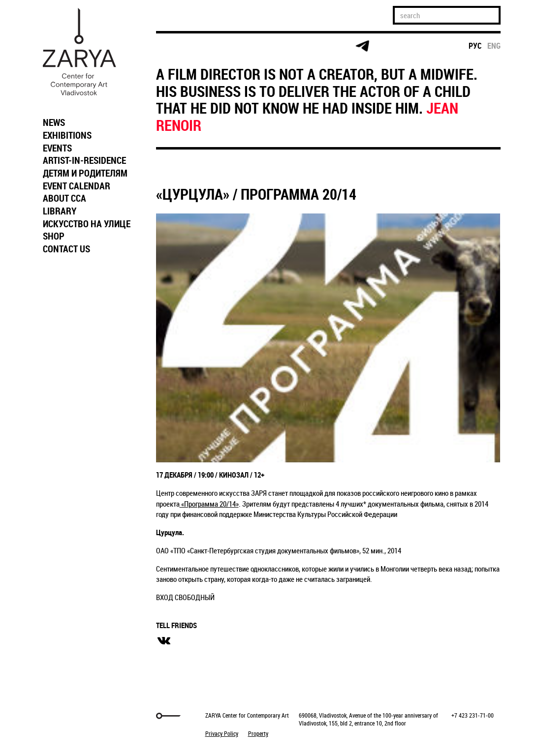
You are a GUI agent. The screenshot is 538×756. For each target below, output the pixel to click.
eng (494, 46)
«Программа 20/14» (209, 504)
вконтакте (164, 641)
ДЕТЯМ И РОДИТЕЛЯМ (85, 173)
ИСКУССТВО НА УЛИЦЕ (87, 224)
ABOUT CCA (64, 198)
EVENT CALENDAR (77, 186)
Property (258, 733)
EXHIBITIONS (67, 135)
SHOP (54, 236)
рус (475, 46)
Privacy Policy (222, 733)
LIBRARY (60, 211)
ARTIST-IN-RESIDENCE (84, 160)
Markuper (63, 716)
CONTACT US (66, 249)
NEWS (54, 122)
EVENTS (57, 148)
